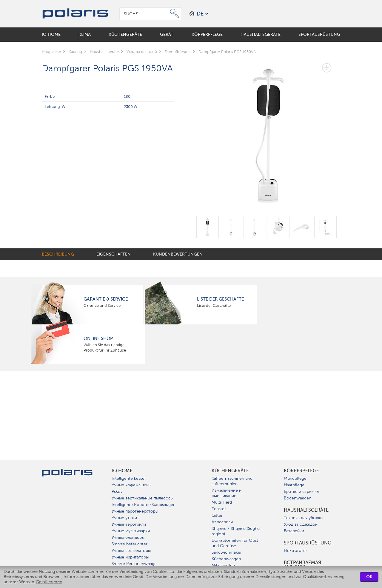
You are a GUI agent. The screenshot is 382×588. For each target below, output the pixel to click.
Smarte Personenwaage (134, 564)
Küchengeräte (230, 471)
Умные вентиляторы (131, 551)
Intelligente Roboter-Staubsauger (143, 505)
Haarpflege (294, 485)
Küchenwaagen (226, 559)
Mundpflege (295, 478)
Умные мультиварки (131, 531)
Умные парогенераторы (135, 511)
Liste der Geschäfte (220, 299)
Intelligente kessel (128, 478)
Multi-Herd (222, 502)
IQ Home (122, 471)
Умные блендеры (128, 537)
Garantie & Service (106, 299)
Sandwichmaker (227, 552)
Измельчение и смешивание (227, 493)
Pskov (117, 492)
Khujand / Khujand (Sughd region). (236, 531)
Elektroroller (295, 551)
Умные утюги (124, 518)
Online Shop (98, 338)
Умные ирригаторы (130, 557)
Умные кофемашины (131, 485)
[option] (268, 130)
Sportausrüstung (308, 543)
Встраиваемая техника (302, 565)
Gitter (217, 515)
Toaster (219, 509)
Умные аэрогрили (129, 524)
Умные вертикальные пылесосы (143, 498)
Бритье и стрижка (301, 492)
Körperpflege (301, 471)
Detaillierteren (49, 582)
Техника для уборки (303, 518)
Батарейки (294, 531)
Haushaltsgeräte (306, 510)
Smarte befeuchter (130, 544)
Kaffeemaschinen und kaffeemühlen (232, 481)
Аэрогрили (222, 522)
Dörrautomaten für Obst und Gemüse (235, 543)
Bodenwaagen (298, 498)
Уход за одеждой (301, 524)
